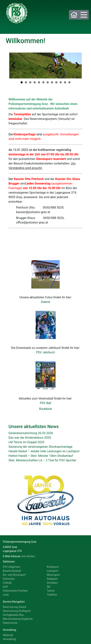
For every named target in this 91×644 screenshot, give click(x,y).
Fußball (7, 583)
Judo (6, 595)
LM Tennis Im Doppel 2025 (26, 442)
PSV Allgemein (12, 567)
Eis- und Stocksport (14, 575)
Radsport (52, 579)
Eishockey (9, 579)
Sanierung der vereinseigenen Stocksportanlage (40, 447)
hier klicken (28, 556)
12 (69, 82)
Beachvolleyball (12, 571)
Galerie (45, 302)
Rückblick (45, 409)
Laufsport (52, 571)
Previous (15, 66)
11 (65, 82)
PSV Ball (45, 403)
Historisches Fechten (15, 591)
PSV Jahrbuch (46, 352)
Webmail (8, 635)
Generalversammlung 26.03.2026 (31, 433)
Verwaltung (9, 639)
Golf (5, 587)
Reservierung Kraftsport (17, 611)
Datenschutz (10, 623)
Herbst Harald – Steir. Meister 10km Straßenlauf (41, 456)
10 (61, 82)
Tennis (51, 591)
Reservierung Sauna (15, 607)
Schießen (52, 583)
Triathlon (52, 595)
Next (76, 66)
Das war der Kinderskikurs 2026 (30, 438)
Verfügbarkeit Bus (13, 615)
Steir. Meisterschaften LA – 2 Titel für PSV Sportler (42, 460)
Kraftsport (53, 567)
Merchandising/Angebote (18, 619)
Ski (49, 587)
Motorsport (53, 575)
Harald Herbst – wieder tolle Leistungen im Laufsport (44, 451)
